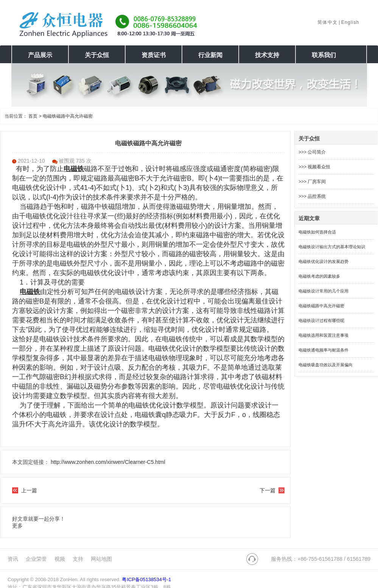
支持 (78, 559)
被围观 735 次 (75, 161)
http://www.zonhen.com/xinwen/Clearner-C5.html (108, 462)
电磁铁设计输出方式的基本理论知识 (332, 247)
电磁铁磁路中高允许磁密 (68, 116)
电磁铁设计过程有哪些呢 (321, 320)
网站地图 (101, 559)
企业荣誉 (36, 559)
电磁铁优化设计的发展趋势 (324, 261)
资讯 (13, 559)
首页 (33, 116)
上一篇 (29, 490)
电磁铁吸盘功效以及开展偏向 (326, 365)
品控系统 (317, 196)
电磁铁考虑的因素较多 (319, 276)
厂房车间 (317, 182)
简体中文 (327, 22)
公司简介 (317, 152)
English (350, 22)
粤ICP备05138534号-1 (146, 579)
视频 (60, 559)
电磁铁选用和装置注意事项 (324, 335)
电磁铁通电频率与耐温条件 (324, 350)
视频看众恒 (319, 167)
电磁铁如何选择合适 (317, 232)
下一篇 (268, 490)
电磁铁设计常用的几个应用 (324, 291)
